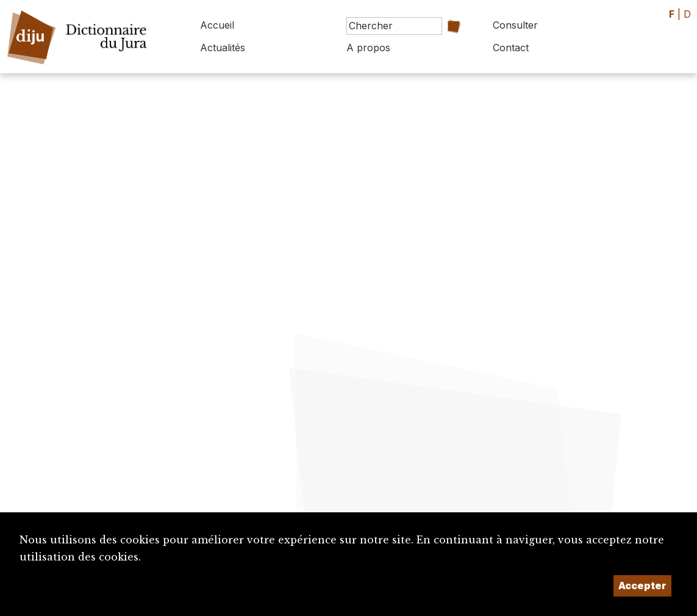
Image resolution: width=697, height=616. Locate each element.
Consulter (515, 25)
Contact (511, 48)
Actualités (223, 48)
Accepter (642, 586)
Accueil (217, 25)
